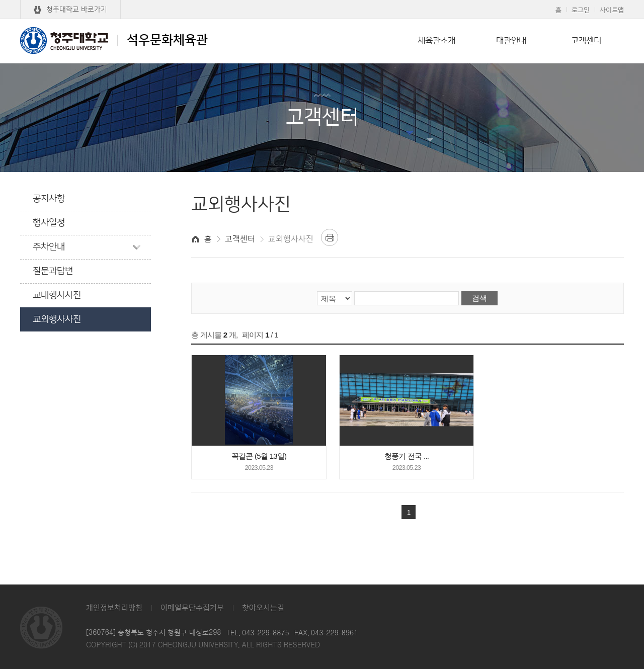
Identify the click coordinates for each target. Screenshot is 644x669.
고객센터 (586, 41)
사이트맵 (612, 10)
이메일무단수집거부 (192, 608)
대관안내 (511, 41)
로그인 (581, 10)
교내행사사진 (57, 295)
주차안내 (49, 247)
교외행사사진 (57, 319)
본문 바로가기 (322, 1)
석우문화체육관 (114, 40)
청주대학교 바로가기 (77, 10)
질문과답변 (53, 271)
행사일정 (49, 223)
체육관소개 (436, 41)
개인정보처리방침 (114, 608)
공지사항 (49, 199)
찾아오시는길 (263, 608)
